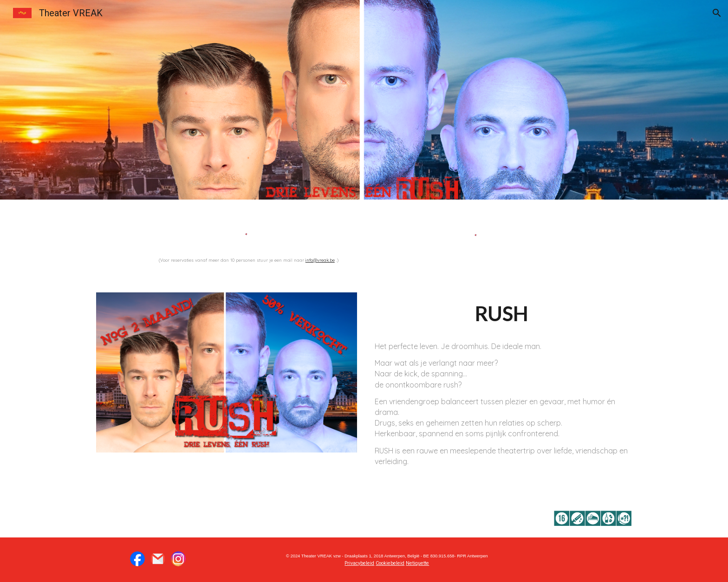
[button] (717, 13)
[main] (249, 259)
